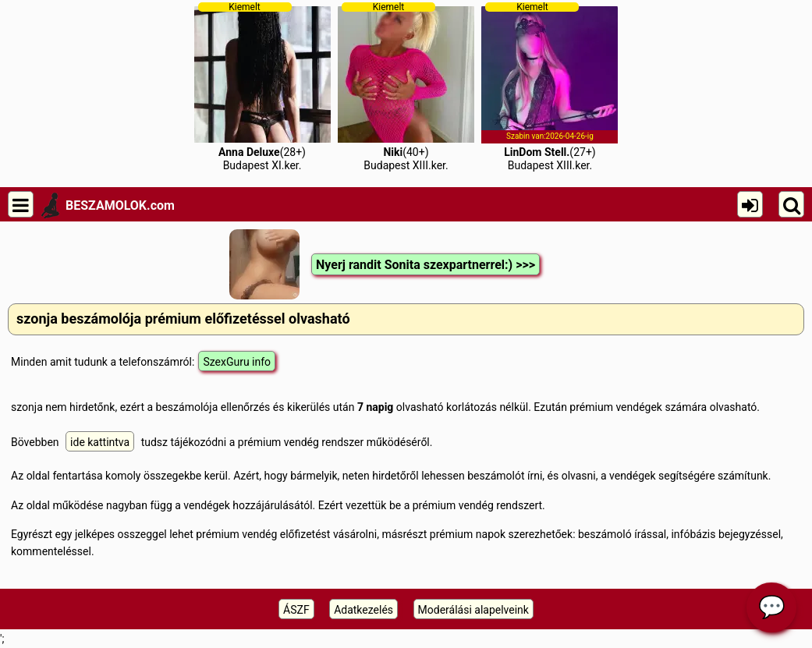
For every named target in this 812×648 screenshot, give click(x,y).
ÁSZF (296, 610)
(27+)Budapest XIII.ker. (550, 87)
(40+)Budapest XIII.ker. (406, 87)
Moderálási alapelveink (473, 610)
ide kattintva (100, 442)
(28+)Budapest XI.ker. (262, 87)
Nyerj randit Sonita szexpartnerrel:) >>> (426, 265)
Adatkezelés (363, 610)
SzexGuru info (237, 362)
